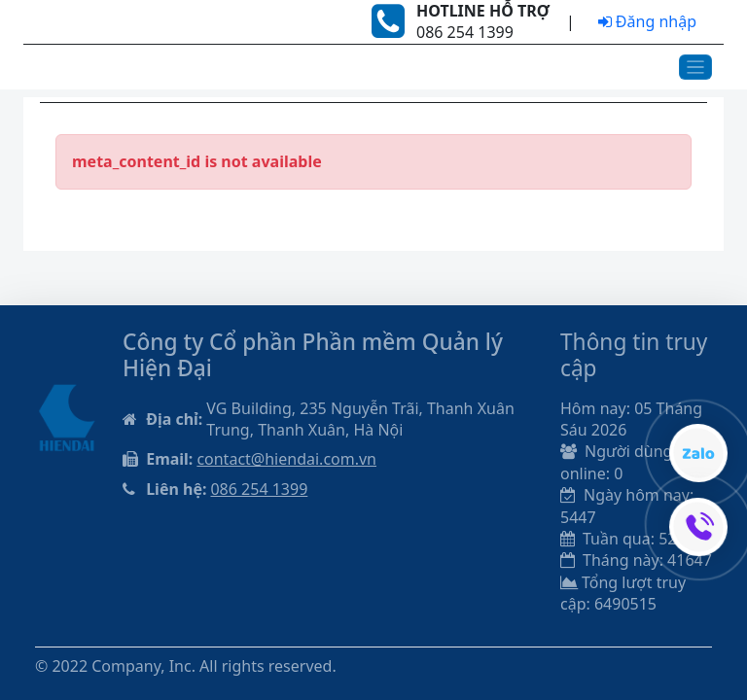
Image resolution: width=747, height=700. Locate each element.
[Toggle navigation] (696, 68)
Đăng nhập (647, 21)
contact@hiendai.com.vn (286, 459)
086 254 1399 (259, 489)
